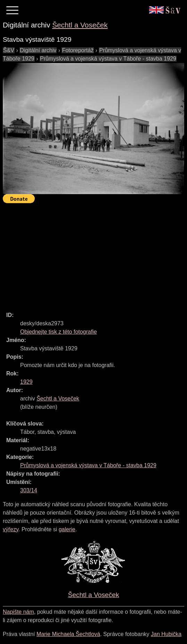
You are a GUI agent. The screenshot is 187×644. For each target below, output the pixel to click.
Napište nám (18, 612)
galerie (67, 529)
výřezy (11, 529)
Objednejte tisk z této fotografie (59, 332)
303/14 (29, 490)
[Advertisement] (95, 254)
